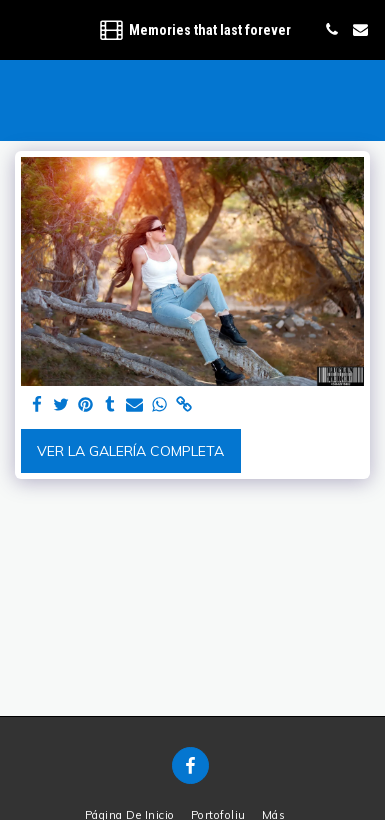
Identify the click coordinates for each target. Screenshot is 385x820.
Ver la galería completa (130, 451)
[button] (22, 28)
